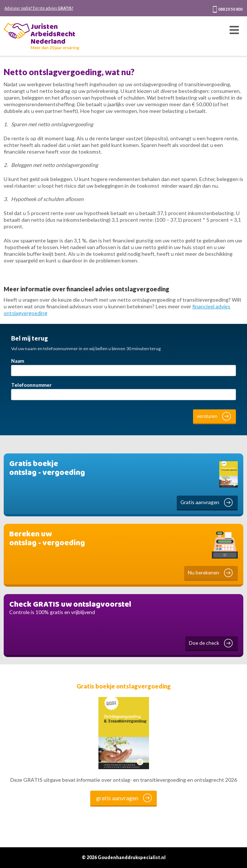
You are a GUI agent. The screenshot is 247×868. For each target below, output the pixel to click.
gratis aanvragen (117, 798)
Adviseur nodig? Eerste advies (39, 8)
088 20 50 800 (230, 9)
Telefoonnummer (31, 385)
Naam (18, 361)
